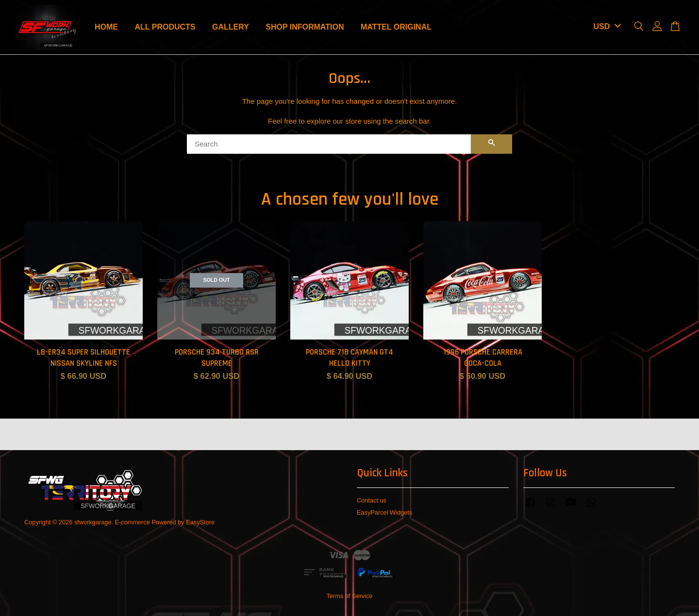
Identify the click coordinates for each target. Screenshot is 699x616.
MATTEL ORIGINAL (396, 27)
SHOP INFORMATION (305, 27)
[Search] (329, 144)
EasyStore (200, 522)
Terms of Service (350, 596)
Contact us (372, 500)
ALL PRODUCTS (165, 27)
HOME (106, 27)
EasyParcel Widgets (384, 512)
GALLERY (231, 27)
